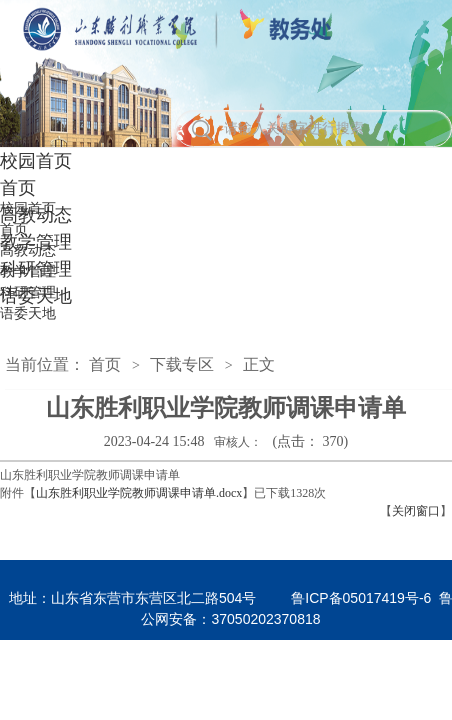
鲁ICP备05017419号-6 (361, 598)
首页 (105, 364)
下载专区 (182, 364)
